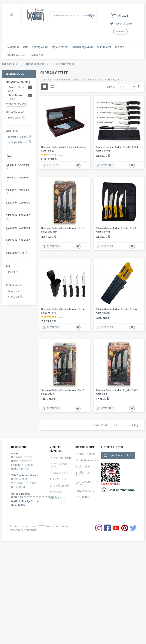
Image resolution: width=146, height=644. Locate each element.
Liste (52, 87)
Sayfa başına (101, 425)
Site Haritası (82, 497)
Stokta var (16, 291)
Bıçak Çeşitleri (83, 467)
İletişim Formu (58, 498)
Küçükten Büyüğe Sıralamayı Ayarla (138, 86)
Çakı (26, 47)
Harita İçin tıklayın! (22, 469)
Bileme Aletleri (17, 55)
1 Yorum (59, 155)
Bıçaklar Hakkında (85, 454)
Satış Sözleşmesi (59, 486)
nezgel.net (30, 530)
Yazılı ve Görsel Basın (84, 483)
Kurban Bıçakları (82, 47)
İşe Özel (120, 47)
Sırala (111, 87)
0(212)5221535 (20, 479)
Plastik (14, 272)
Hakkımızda (56, 492)
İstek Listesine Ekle (78, 165)
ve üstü (17, 253)
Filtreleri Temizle (16, 104)
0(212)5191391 (19, 487)
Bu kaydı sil (30, 87)
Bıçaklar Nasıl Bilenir (83, 474)
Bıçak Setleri (60, 47)
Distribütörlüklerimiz (87, 460)
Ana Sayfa (8, 64)
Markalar (14, 47)
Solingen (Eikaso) (19, 142)
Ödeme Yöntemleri (60, 458)
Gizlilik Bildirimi (58, 479)
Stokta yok (16, 297)
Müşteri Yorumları (85, 491)
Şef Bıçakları (40, 47)
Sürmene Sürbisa (19, 137)
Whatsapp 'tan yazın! (24, 483)
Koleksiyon (37, 55)
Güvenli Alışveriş (59, 473)
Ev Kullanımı (104, 47)
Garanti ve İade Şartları (58, 466)
